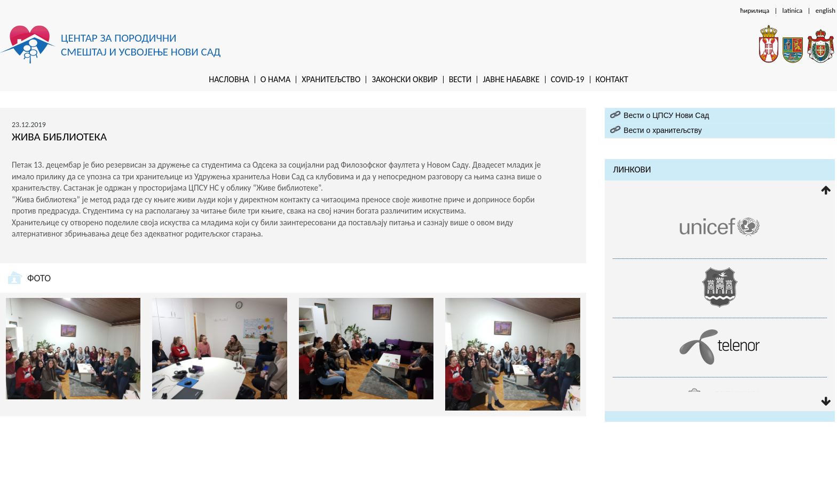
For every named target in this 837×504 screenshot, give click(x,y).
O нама (275, 80)
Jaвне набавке (511, 80)
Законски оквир (404, 80)
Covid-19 (568, 80)
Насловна (229, 80)
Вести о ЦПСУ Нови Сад (666, 115)
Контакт (612, 80)
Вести (460, 80)
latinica (793, 10)
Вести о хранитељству (662, 130)
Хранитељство (331, 80)
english (826, 10)
